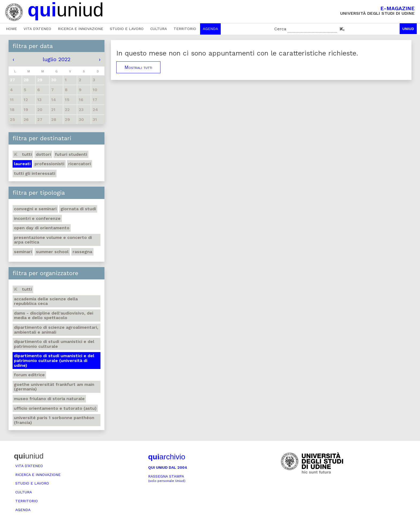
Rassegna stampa (167, 479)
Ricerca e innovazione (80, 29)
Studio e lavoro (127, 29)
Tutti (23, 154)
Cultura (159, 29)
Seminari (23, 252)
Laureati (22, 164)
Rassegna (82, 252)
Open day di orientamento (42, 228)
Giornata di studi (78, 209)
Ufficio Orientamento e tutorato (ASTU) (55, 408)
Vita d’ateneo (37, 29)
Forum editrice (29, 375)
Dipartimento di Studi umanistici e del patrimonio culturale (54, 344)
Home (11, 29)
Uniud (408, 29)
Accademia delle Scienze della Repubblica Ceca (46, 301)
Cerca (280, 29)
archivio (167, 457)
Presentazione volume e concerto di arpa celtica (53, 240)
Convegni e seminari (35, 209)
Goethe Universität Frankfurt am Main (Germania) (54, 387)
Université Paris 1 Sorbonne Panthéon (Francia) (54, 420)
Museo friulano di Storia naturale (49, 399)
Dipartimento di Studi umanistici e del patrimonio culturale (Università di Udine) (54, 360)
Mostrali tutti (138, 67)
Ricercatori (80, 164)
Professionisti (49, 164)
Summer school (52, 252)
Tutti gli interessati (35, 173)
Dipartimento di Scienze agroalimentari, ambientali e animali (56, 330)
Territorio (185, 29)
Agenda (210, 29)
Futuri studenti (71, 154)
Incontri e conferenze (37, 218)
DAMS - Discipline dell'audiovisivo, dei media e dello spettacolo (54, 315)
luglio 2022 (57, 59)
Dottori (43, 154)
